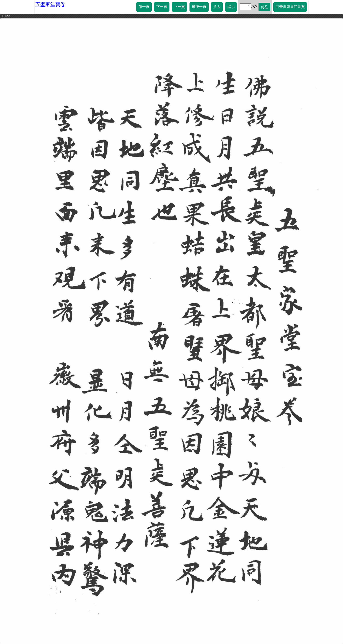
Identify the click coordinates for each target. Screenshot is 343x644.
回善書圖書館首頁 (290, 7)
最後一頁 (199, 7)
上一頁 (179, 7)
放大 (217, 7)
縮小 (231, 7)
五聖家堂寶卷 (50, 4)
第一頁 (144, 7)
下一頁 (162, 7)
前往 (264, 7)
